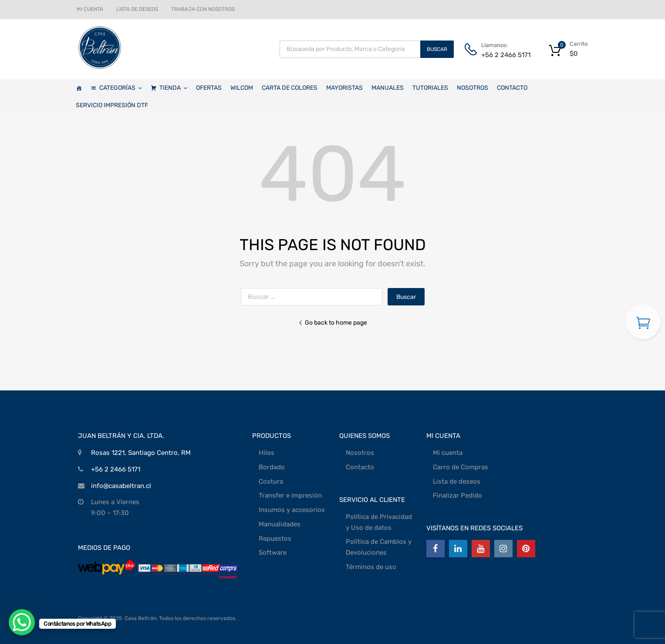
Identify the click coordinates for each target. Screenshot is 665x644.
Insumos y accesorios (292, 510)
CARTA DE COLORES (290, 88)
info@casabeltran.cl (121, 486)
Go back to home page (333, 322)
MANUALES (388, 88)
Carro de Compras (461, 467)
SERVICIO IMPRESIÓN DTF (112, 105)
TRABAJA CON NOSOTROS (203, 9)
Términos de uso (371, 567)
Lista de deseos (457, 481)
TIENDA (173, 88)
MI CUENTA (90, 9)
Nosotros (360, 453)
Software (273, 552)
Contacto (360, 467)
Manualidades (280, 524)
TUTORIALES (430, 88)
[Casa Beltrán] (79, 88)
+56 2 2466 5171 (503, 55)
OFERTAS (209, 88)
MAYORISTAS (344, 88)
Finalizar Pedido (457, 495)
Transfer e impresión (290, 495)
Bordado (272, 467)
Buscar (437, 49)
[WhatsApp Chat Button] (22, 622)
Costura (271, 481)
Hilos (267, 453)
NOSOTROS (473, 88)
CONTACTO (512, 88)
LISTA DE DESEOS (137, 9)
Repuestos (275, 539)
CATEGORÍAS (121, 88)
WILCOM (242, 88)
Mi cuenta (448, 453)
